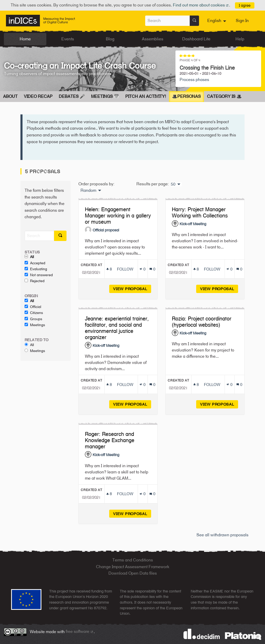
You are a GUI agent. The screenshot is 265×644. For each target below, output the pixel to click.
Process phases (194, 80)
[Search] (39, 236)
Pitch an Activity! (146, 96)
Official (33, 307)
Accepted (35, 263)
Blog (110, 39)
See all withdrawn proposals (222, 535)
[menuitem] (217, 21)
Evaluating (36, 269)
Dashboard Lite (196, 39)
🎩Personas (186, 96)
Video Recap (38, 96)
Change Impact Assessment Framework (133, 567)
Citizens (34, 313)
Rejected (35, 281)
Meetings (35, 325)
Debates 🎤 (72, 96)
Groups (33, 319)
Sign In (242, 21)
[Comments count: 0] (152, 269)
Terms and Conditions (133, 560)
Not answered (39, 275)
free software (80, 631)
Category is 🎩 (224, 96)
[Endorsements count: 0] (142, 269)
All (29, 257)
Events (68, 39)
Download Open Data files (133, 573)
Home (25, 39)
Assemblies (153, 39)
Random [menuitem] (88, 191)
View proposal (132, 289)
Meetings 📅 (105, 96)
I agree (245, 5)
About (10, 96)
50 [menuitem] (173, 184)
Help (240, 39)
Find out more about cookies (201, 5)
